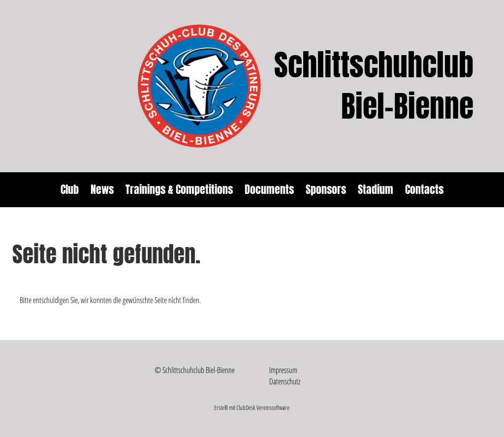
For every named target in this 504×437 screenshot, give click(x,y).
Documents (269, 189)
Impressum (283, 370)
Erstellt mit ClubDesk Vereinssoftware (252, 407)
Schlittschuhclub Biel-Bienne (374, 86)
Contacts (424, 189)
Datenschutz (285, 381)
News (102, 189)
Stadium (376, 189)
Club (70, 189)
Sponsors (326, 189)
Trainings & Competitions (179, 189)
